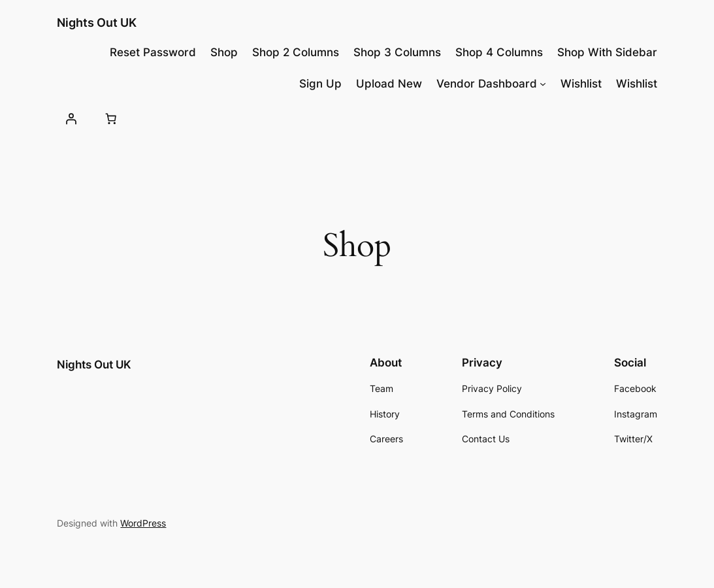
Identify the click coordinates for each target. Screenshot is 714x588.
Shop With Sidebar (607, 52)
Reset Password (153, 52)
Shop (224, 52)
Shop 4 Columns (499, 52)
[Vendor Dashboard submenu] (543, 84)
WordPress (143, 523)
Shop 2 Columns (296, 52)
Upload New (389, 84)
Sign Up (320, 84)
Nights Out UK (97, 22)
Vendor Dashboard (487, 84)
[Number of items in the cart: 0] (111, 118)
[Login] (71, 118)
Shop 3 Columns (397, 52)
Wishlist (581, 84)
